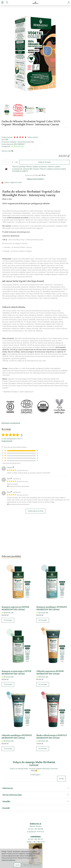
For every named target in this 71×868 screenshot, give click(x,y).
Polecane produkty (11, 556)
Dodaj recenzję (7, 441)
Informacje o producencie (11, 423)
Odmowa (26, 865)
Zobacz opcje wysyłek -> (35, 179)
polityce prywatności (8, 860)
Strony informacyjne (35, 795)
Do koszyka (8, 620)
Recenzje (6, 429)
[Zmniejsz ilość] (13, 162)
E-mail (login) (35, 775)
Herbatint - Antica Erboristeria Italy (22, 142)
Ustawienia (36, 865)
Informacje (35, 788)
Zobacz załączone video (13, 182)
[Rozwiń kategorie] (2, 3)
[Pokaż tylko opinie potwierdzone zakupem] (2, 447)
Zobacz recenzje (33, 137)
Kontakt (6, 808)
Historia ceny (7, 151)
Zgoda (17, 865)
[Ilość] (8, 162)
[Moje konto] (69, 3)
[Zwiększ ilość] (4, 162)
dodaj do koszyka (44, 162)
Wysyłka (35, 801)
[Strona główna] (36, 3)
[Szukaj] (7, 3)
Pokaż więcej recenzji (36, 511)
